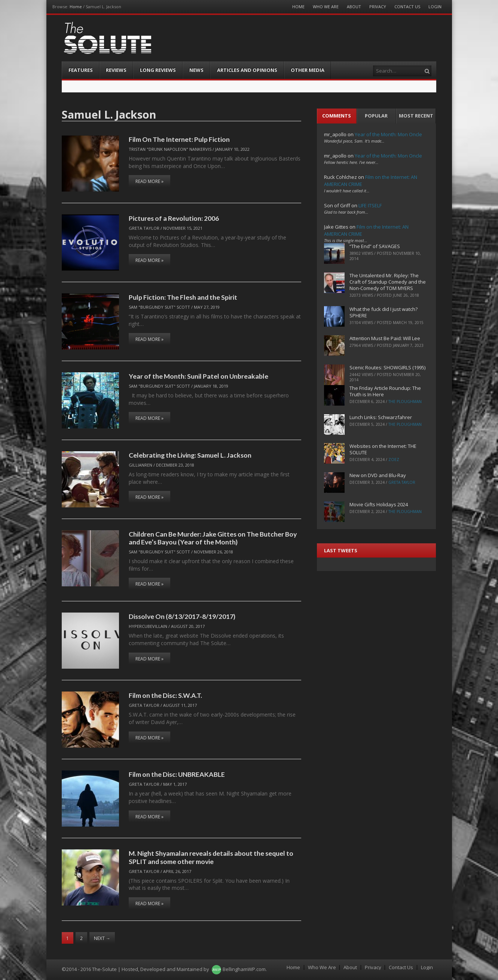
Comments (337, 116)
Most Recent (416, 116)
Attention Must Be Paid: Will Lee (385, 338)
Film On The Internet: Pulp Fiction (179, 139)
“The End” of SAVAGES (375, 246)
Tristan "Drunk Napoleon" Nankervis (170, 149)
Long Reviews (158, 70)
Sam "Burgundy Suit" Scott (159, 307)
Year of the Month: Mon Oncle (388, 134)
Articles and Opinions (247, 70)
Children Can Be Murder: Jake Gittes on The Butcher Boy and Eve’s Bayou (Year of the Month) (213, 538)
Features (81, 70)
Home (76, 7)
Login (435, 7)
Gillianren (140, 465)
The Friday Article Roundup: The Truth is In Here (385, 391)
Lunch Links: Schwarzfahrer (381, 417)
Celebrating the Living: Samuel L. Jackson (190, 455)
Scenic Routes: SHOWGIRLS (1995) (387, 367)
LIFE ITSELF (370, 205)
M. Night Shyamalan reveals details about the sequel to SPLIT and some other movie (211, 857)
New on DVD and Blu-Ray (378, 475)
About (354, 7)
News (196, 70)
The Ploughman (405, 402)
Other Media (308, 70)
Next (102, 938)
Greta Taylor (144, 228)
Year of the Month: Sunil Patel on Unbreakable (198, 376)
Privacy (378, 7)
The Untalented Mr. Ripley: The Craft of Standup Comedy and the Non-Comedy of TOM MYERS (388, 282)
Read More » (149, 181)
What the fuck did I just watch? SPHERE (384, 312)
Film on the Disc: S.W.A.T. (165, 695)
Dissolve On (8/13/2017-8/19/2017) (182, 616)
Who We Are (326, 7)
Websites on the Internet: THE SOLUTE (383, 449)
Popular (376, 116)
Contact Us (407, 7)
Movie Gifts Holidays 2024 (379, 504)
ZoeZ (394, 460)
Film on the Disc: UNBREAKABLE (177, 774)
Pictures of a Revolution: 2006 (174, 218)
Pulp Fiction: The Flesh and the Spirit (183, 297)
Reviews (116, 70)
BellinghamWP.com (244, 969)
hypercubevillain (148, 626)
